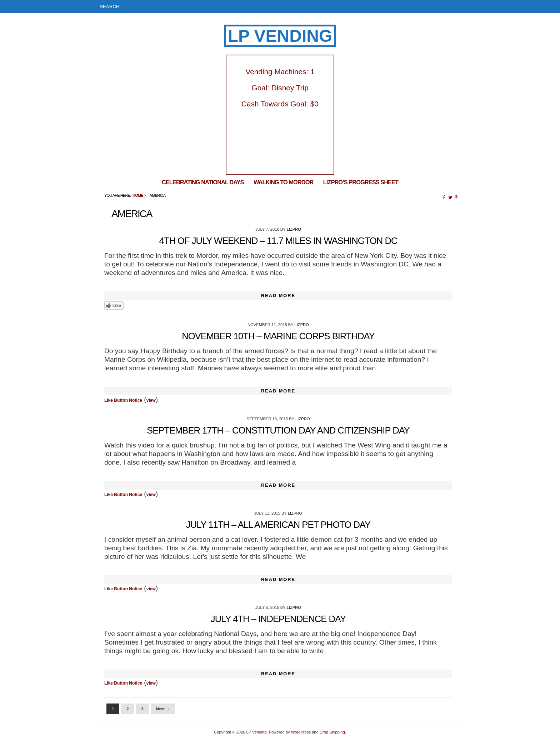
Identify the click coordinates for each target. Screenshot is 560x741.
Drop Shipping (332, 732)
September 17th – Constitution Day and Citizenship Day (278, 430)
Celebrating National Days (203, 182)
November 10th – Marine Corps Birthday (278, 336)
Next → (163, 709)
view (151, 400)
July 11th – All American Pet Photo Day (278, 525)
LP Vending (280, 36)
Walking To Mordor (284, 182)
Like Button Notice (123, 400)
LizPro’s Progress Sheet (361, 182)
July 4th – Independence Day (278, 619)
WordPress (301, 732)
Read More (278, 296)
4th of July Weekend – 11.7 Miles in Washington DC (278, 241)
